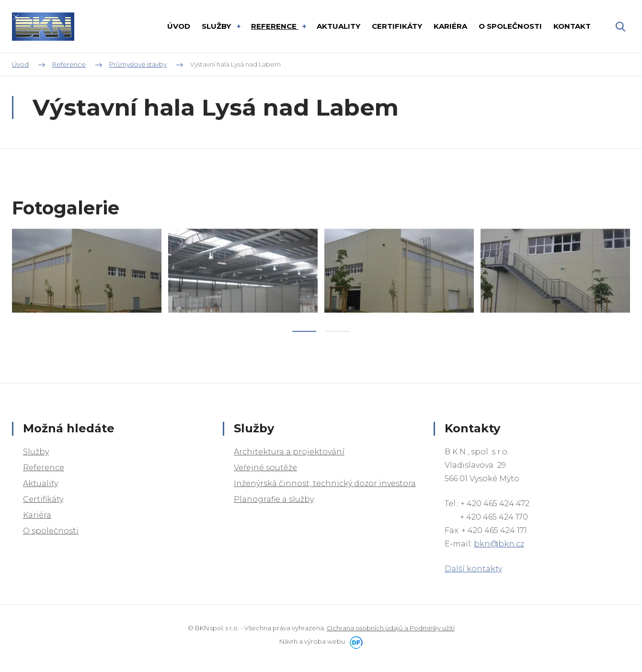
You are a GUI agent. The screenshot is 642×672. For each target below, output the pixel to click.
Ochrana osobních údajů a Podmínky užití (391, 628)
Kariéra (37, 515)
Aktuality (40, 483)
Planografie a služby (274, 499)
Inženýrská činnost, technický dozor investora (325, 483)
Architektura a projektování (289, 452)
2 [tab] (338, 348)
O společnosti (51, 531)
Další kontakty (473, 569)
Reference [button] (275, 26)
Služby (36, 452)
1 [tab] (304, 348)
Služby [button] (217, 26)
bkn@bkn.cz (499, 544)
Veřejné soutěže (265, 468)
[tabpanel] (87, 288)
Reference (44, 468)
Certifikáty (43, 499)
